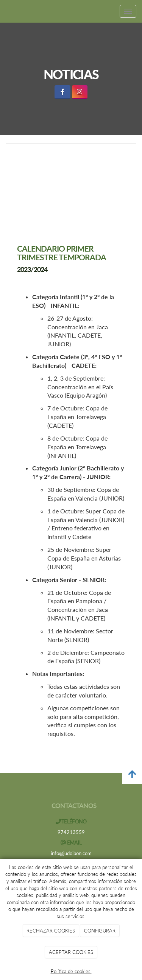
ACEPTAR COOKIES (71, 952)
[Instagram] (80, 92)
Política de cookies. (71, 971)
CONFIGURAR (100, 931)
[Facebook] (62, 92)
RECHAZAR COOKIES (51, 931)
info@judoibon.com (71, 853)
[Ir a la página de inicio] (4, 11)
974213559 (71, 832)
